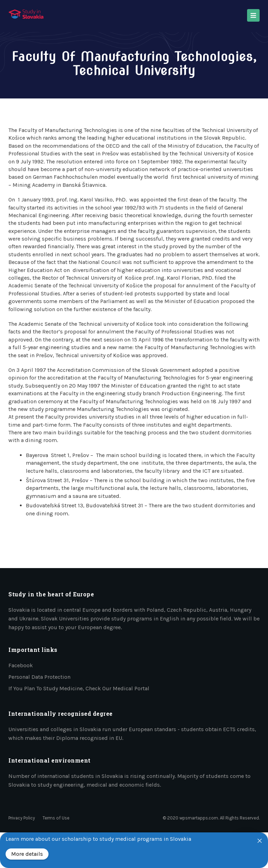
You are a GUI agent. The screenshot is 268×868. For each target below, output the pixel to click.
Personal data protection (39, 677)
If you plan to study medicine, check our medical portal (79, 688)
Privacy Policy (22, 818)
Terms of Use (56, 818)
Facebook (21, 665)
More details (27, 854)
